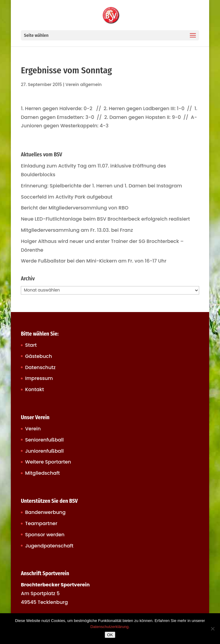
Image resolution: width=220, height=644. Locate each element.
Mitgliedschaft (42, 473)
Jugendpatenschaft (49, 546)
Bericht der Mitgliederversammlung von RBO (75, 208)
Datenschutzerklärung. (110, 627)
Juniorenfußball (44, 451)
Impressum (39, 378)
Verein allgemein (84, 84)
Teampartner (41, 523)
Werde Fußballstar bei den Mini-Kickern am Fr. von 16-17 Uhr (94, 261)
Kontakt (34, 389)
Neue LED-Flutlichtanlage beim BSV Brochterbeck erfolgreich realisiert (105, 219)
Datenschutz (40, 367)
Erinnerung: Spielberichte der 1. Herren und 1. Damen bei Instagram (101, 186)
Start (31, 345)
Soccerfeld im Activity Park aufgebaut (67, 197)
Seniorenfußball (44, 440)
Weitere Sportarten (48, 462)
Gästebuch (38, 356)
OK (110, 635)
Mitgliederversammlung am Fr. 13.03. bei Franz (77, 230)
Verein (33, 429)
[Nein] (212, 629)
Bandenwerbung (45, 512)
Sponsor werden (45, 535)
